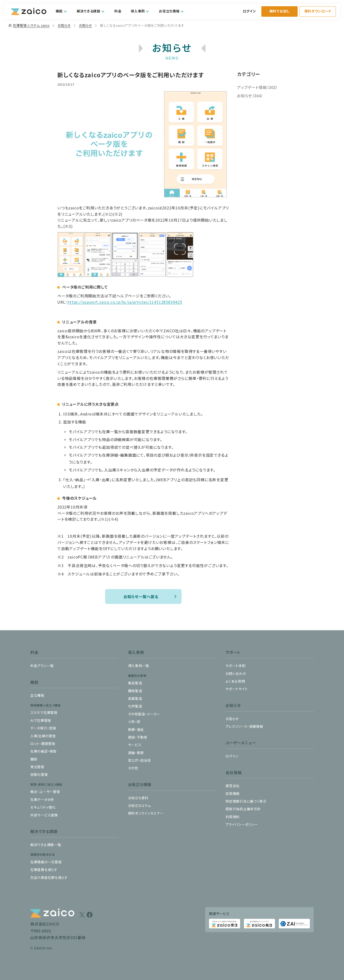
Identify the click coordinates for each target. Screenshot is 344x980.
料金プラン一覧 (42, 666)
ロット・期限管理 (43, 744)
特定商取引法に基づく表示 (246, 801)
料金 (118, 11)
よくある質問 (235, 681)
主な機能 (37, 695)
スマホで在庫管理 (44, 713)
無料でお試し (280, 11)
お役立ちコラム (140, 806)
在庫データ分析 (42, 800)
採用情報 (233, 794)
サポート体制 (235, 666)
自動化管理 (39, 775)
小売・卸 (134, 722)
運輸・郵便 (136, 753)
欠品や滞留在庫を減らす (49, 878)
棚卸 (34, 759)
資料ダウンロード (318, 11)
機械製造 (135, 691)
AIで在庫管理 (41, 721)
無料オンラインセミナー (146, 813)
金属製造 (135, 699)
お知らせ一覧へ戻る (141, 597)
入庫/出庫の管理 (43, 736)
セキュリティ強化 (43, 807)
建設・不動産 (138, 737)
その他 (133, 768)
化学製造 (135, 706)
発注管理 (37, 767)
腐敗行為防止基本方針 (243, 809)
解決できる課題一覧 (46, 845)
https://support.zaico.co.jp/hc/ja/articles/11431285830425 (125, 302)
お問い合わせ (236, 674)
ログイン (249, 11)
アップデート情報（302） (257, 88)
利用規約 (233, 817)
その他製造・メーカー (144, 714)
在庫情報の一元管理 (46, 862)
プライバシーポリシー (242, 825)
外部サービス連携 (44, 815)
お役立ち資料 (138, 798)
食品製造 (135, 683)
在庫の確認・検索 (43, 751)
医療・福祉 (136, 730)
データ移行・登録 (43, 728)
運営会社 (233, 786)
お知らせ (64, 26)
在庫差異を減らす (44, 870)
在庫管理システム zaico (29, 26)
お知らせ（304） (250, 96)
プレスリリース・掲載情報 (244, 727)
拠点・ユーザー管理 (45, 792)
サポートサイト (236, 689)
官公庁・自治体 (140, 761)
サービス (135, 745)
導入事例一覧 (139, 666)
